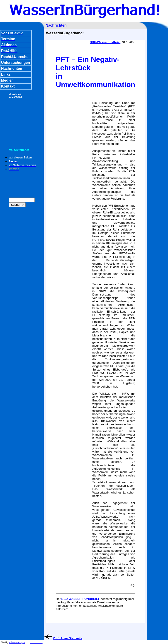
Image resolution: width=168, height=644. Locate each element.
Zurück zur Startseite (68, 638)
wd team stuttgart (17, 642)
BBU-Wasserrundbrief (105, 42)
